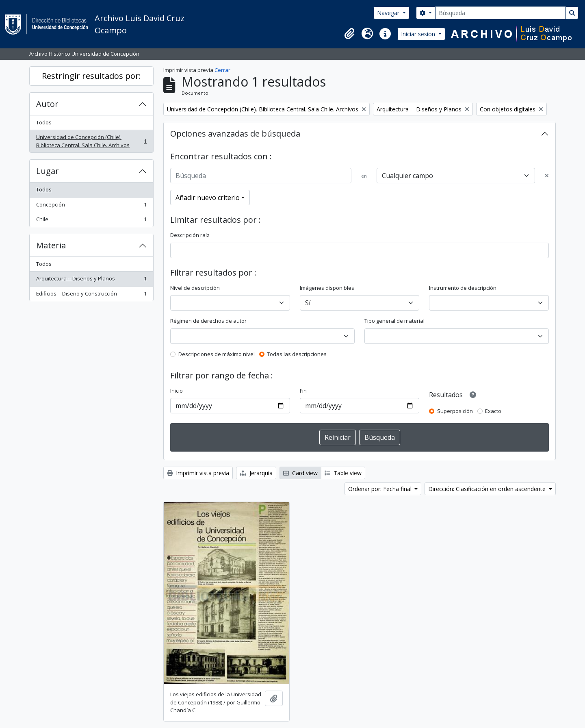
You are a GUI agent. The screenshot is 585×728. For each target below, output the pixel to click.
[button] (349, 34)
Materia (51, 245)
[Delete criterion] (547, 176)
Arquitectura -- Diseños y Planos (91, 280)
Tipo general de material (394, 321)
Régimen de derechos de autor (208, 321)
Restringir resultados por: (91, 76)
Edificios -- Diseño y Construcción (91, 295)
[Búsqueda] (500, 13)
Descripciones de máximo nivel (217, 354)
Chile (91, 221)
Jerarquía (256, 473)
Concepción (91, 206)
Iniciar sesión (419, 34)
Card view (300, 473)
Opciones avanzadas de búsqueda (235, 134)
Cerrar (222, 70)
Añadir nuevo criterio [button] (208, 198)
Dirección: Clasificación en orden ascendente (488, 489)
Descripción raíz (190, 235)
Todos (44, 122)
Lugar (48, 171)
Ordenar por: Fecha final (381, 489)
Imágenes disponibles (327, 288)
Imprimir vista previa (198, 473)
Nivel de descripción (195, 288)
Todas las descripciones (297, 354)
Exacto (493, 411)
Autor (47, 104)
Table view (343, 473)
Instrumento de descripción (463, 288)
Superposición (455, 411)
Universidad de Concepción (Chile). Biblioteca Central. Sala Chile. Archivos (91, 141)
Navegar (389, 13)
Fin (303, 391)
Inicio (177, 391)
